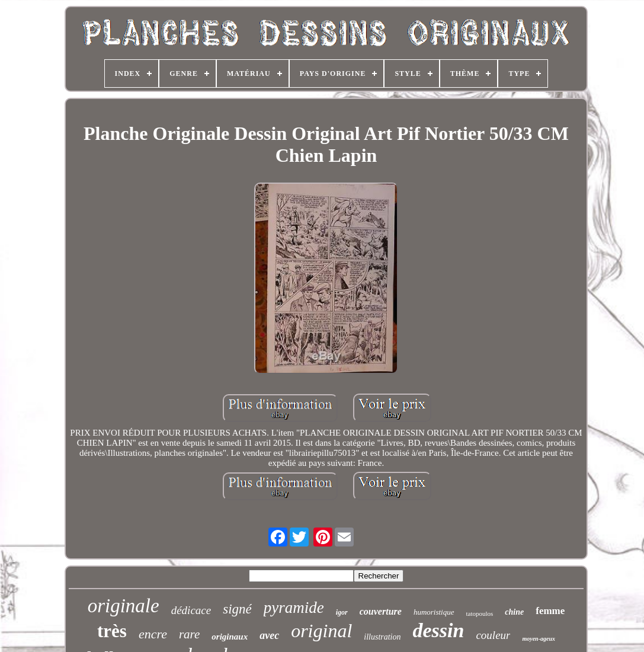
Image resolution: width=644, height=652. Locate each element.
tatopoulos (480, 613)
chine (514, 612)
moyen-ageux (539, 639)
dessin (439, 630)
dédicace (191, 610)
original (321, 631)
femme (550, 611)
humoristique (434, 612)
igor (342, 612)
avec (269, 635)
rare (189, 634)
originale (124, 606)
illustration (382, 637)
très (112, 631)
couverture (381, 611)
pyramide (294, 608)
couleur (493, 635)
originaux (230, 637)
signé (237, 609)
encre (153, 634)
